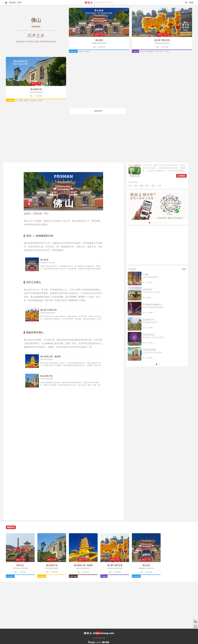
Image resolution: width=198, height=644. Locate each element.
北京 (153, 186)
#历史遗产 (73, 51)
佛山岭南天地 (36, 89)
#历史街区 (33, 100)
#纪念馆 (143, 51)
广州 (130, 186)
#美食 (40, 100)
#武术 (167, 51)
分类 (19, 2)
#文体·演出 (159, 51)
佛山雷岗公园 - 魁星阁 (51, 356)
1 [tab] (150, 223)
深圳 (136, 186)
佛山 (95, 47)
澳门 (147, 186)
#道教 (80, 51)
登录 (191, 2)
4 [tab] (158, 223)
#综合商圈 (19, 100)
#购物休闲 (10, 100)
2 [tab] (152, 223)
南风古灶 (20, 565)
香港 (141, 186)
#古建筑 (87, 51)
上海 (159, 186)
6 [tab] (163, 223)
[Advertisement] (99, 142)
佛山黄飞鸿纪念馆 (162, 40)
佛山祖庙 (99, 40)
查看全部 (98, 111)
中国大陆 (102, 47)
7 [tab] (166, 223)
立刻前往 (181, 176)
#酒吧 (26, 100)
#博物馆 (135, 51)
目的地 (12, 2)
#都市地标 (73, 576)
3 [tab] (155, 223)
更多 (184, 269)
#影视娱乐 (150, 51)
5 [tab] (161, 223)
